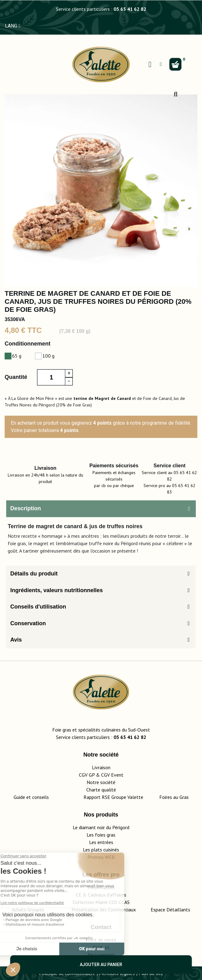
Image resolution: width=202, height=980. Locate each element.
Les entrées (101, 842)
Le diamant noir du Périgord (101, 827)
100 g (48, 356)
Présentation (101, 887)
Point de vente (101, 940)
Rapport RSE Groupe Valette (121, 797)
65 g (17, 356)
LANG (13, 26)
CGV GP (87, 775)
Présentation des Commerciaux (105, 910)
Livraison (101, 767)
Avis (16, 640)
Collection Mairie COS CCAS (101, 902)
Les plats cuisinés (101, 850)
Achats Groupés (28, 910)
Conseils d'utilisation (38, 607)
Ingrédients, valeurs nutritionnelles (56, 590)
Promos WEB (101, 857)
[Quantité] (51, 377)
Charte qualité (101, 790)
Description (26, 508)
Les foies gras (101, 835)
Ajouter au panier (101, 965)
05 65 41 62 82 (130, 9)
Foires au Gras (174, 797)
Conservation (28, 623)
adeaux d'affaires (108, 895)
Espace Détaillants (170, 910)
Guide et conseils (31, 797)
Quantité (16, 377)
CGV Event (112, 775)
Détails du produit (34, 574)
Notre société (101, 782)
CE (79, 895)
